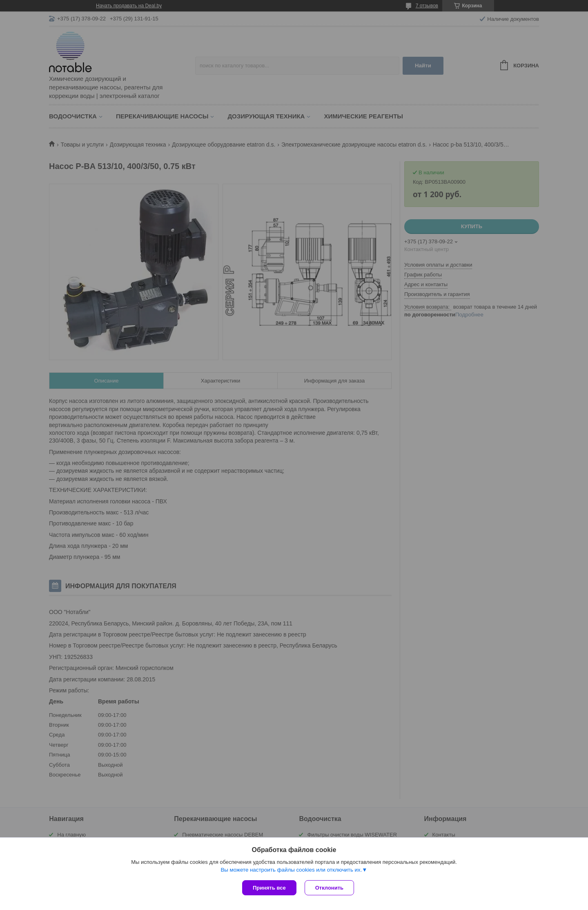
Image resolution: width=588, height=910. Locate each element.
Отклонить (329, 888)
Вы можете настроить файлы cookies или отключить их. (291, 870)
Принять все (269, 888)
